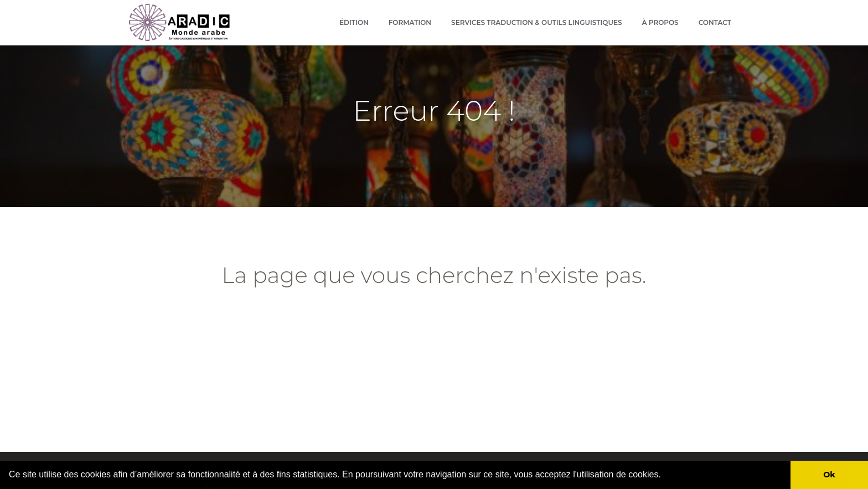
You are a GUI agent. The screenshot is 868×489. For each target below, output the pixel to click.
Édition (354, 22)
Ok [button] (829, 475)
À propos (660, 22)
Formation (410, 22)
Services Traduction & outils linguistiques (536, 22)
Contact (715, 22)
